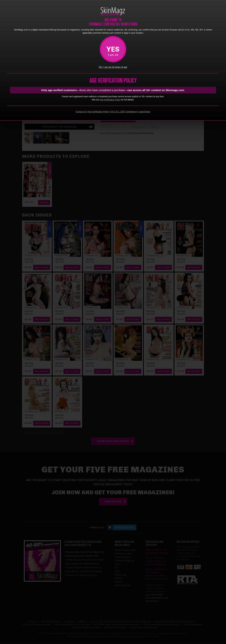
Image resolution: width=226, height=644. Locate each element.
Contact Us (81, 112)
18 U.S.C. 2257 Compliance (124, 112)
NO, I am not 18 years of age (113, 67)
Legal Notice (144, 112)
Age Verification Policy (110, 100)
